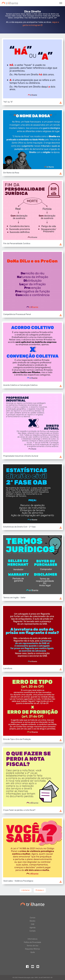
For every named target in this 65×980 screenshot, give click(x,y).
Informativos (33, 939)
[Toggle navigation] (61, 3)
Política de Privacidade (32, 942)
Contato (32, 931)
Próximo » (40, 890)
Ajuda (33, 952)
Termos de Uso (32, 946)
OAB (33, 924)
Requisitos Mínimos (32, 949)
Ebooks (32, 921)
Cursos (33, 918)
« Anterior (26, 890)
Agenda (32, 928)
